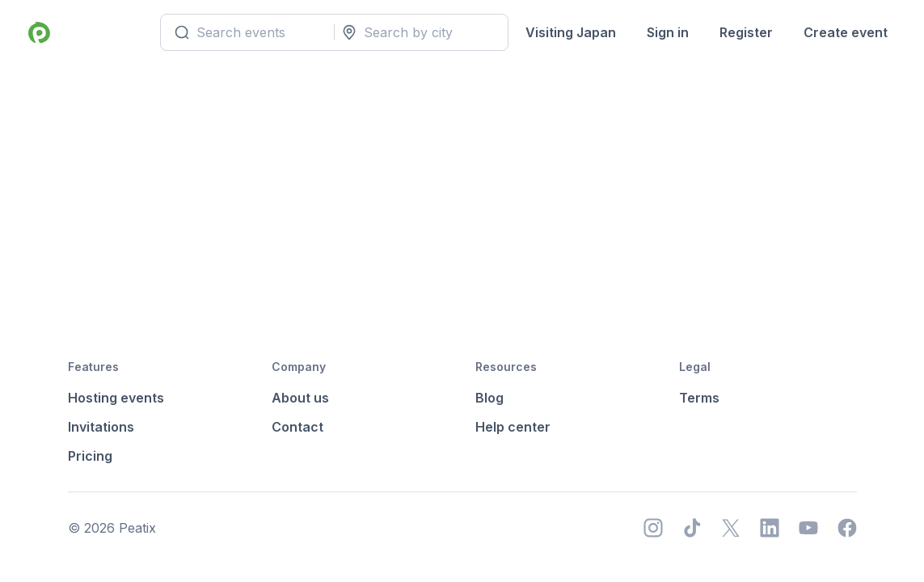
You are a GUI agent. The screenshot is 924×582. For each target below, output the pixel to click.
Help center (513, 427)
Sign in (668, 32)
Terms (699, 398)
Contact (297, 427)
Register (746, 32)
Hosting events (116, 398)
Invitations (101, 427)
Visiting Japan (571, 32)
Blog (489, 398)
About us (300, 398)
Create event (846, 32)
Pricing (90, 456)
